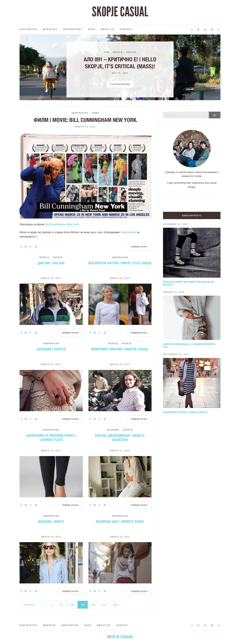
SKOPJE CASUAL (120, 12)
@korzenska (128, 232)
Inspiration (72, 29)
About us (108, 29)
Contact (126, 29)
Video (95, 113)
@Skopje (49, 29)
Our (106, 52)
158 (72, 605)
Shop (92, 29)
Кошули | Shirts (51, 522)
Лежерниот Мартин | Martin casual (120, 349)
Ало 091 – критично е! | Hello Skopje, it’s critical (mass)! (120, 63)
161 (104, 605)
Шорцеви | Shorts (51, 349)
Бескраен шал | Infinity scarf (120, 522)
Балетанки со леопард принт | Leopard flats (51, 438)
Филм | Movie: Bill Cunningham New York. (86, 120)
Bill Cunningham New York (62, 224)
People (118, 52)
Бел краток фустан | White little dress (120, 263)
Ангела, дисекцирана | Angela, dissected (120, 438)
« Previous (29, 605)
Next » (117, 605)
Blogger (113, 430)
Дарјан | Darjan (51, 263)
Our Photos (28, 29)
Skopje (131, 52)
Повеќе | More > (140, 247)
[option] (120, 89)
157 (61, 605)
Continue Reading (120, 84)
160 (93, 605)
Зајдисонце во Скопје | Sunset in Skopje (185, 412)
